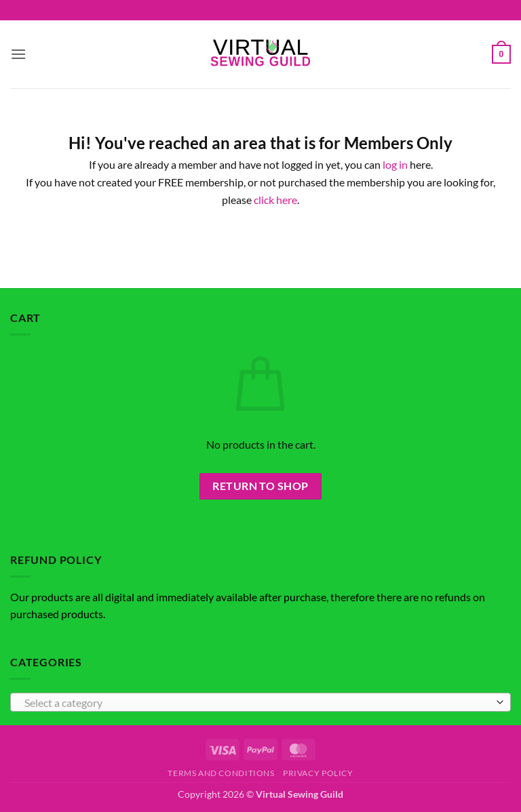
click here (275, 200)
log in (395, 164)
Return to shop (260, 486)
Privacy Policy (318, 773)
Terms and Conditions (221, 773)
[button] (18, 54)
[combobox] (260, 702)
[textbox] (257, 703)
